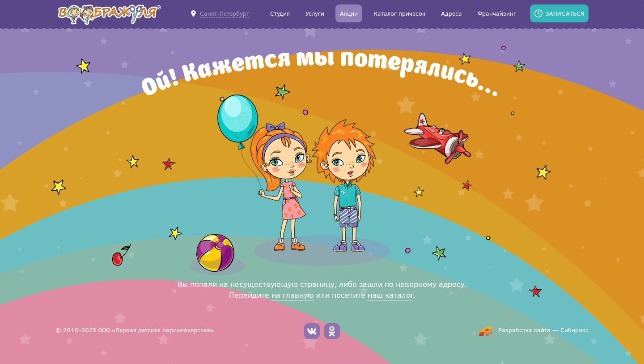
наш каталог (390, 295)
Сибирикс (574, 330)
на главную (293, 295)
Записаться (565, 13)
